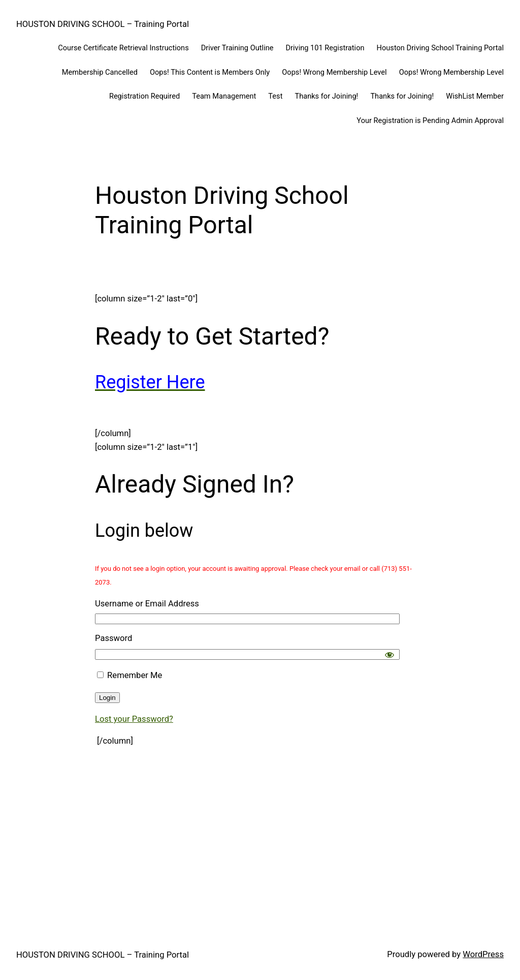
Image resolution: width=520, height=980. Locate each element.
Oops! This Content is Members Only (210, 72)
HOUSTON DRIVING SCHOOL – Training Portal (103, 24)
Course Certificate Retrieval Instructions (123, 48)
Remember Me (129, 675)
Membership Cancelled (100, 72)
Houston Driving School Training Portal (440, 48)
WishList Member (475, 96)
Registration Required (144, 96)
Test (275, 96)
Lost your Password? (134, 719)
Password (113, 638)
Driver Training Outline (237, 48)
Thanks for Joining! (326, 96)
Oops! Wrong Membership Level (334, 72)
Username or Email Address (147, 604)
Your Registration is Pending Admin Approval (430, 120)
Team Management (224, 96)
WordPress (483, 954)
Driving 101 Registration (325, 48)
